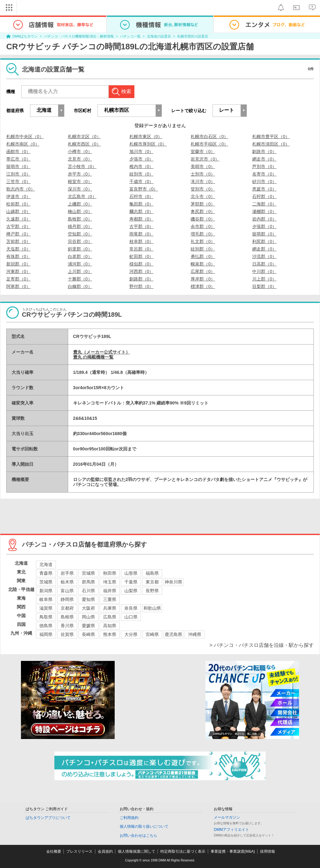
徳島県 (46, 626)
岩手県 (67, 573)
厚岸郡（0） (203, 279)
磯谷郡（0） (203, 219)
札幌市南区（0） (23, 144)
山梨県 (131, 591)
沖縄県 (195, 634)
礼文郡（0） (203, 241)
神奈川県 (173, 582)
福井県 (110, 591)
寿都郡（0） (142, 219)
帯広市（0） (18, 159)
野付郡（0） (142, 286)
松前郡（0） (18, 204)
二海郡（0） (264, 204)
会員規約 (105, 851)
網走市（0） (264, 159)
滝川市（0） (203, 181)
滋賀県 (46, 608)
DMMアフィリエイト (231, 830)
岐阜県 (46, 599)
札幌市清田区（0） (271, 144)
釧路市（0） (264, 151)
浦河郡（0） (80, 264)
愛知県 (88, 599)
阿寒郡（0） (18, 286)
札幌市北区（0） (84, 136)
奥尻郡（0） (203, 211)
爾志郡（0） (142, 211)
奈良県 (131, 608)
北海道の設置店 (159, 36)
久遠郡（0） (18, 219)
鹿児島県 (173, 634)
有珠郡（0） (18, 256)
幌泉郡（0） (203, 264)
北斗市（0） (203, 196)
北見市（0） (80, 159)
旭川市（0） (142, 151)
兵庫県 (110, 608)
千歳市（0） (142, 181)
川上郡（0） (264, 279)
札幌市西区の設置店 (193, 36)
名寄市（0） (264, 174)
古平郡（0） (142, 226)
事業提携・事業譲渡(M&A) (233, 851)
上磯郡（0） (80, 204)
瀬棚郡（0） (264, 211)
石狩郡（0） (264, 196)
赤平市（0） (80, 174)
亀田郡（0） (142, 204)
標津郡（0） (203, 286)
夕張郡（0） (264, 226)
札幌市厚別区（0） (148, 144)
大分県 (131, 634)
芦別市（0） (264, 166)
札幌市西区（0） (84, 144)
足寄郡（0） (18, 279)
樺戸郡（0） (18, 234)
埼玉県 (110, 582)
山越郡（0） (18, 211)
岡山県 (88, 617)
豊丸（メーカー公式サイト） (102, 352)
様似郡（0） (142, 264)
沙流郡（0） (264, 256)
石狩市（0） (142, 196)
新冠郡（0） (18, 264)
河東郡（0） (18, 271)
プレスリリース (79, 851)
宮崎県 (152, 634)
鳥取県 (46, 617)
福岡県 (46, 634)
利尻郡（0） (264, 241)
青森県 (46, 573)
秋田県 (110, 573)
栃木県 (67, 582)
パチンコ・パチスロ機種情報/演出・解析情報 (79, 36)
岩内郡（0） (264, 219)
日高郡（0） (264, 264)
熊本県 (110, 634)
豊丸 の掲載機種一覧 (93, 357)
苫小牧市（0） (82, 166)
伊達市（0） (18, 196)
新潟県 (46, 591)
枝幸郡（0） (142, 241)
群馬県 (88, 582)
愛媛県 (88, 626)
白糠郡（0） (80, 286)
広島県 (110, 617)
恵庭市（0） (264, 189)
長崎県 (88, 634)
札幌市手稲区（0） (209, 144)
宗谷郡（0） (80, 241)
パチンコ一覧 (130, 36)
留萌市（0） (18, 166)
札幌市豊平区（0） (271, 136)
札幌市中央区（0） (25, 136)
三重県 (110, 599)
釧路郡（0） (142, 279)
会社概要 (54, 851)
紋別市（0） (142, 174)
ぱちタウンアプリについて (48, 818)
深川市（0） (80, 189)
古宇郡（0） (18, 226)
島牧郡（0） (80, 219)
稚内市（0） (142, 166)
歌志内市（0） (21, 189)
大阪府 (88, 608)
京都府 (67, 608)
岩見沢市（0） (205, 159)
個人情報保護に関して (137, 851)
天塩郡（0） (18, 249)
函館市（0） (18, 151)
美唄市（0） (203, 166)
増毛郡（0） (203, 234)
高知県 (110, 626)
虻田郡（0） (142, 256)
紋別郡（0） (203, 249)
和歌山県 (152, 608)
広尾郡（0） (203, 271)
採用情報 (267, 851)
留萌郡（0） (264, 234)
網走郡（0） (264, 249)
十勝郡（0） (80, 279)
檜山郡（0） (80, 211)
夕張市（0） (142, 159)
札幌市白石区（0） (209, 136)
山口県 (131, 617)
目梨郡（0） (264, 286)
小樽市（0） (80, 151)
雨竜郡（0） (142, 234)
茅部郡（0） (203, 204)
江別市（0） (18, 174)
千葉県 (131, 582)
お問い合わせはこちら (138, 836)
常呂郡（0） (142, 249)
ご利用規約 (129, 818)
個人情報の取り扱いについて (144, 826)
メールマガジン (227, 817)
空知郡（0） (80, 234)
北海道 (46, 564)
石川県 (88, 591)
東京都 (152, 582)
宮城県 (88, 573)
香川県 (67, 626)
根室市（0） (80, 181)
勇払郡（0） (203, 256)
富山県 (67, 591)
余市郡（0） (203, 226)
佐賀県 (67, 634)
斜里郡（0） (80, 249)
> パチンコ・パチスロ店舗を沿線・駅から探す (262, 645)
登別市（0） (203, 189)
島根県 (67, 617)
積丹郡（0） (80, 226)
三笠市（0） (18, 181)
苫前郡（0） (18, 241)
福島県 (152, 573)
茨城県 (46, 582)
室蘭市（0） (203, 151)
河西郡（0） (142, 271)
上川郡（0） (80, 271)
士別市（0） (203, 174)
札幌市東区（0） (146, 136)
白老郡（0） (80, 256)
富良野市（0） (144, 189)
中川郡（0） (264, 271)
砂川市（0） (264, 181)
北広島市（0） (82, 196)
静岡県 (67, 599)
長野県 (152, 591)
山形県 (131, 573)
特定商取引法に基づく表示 (183, 851)
